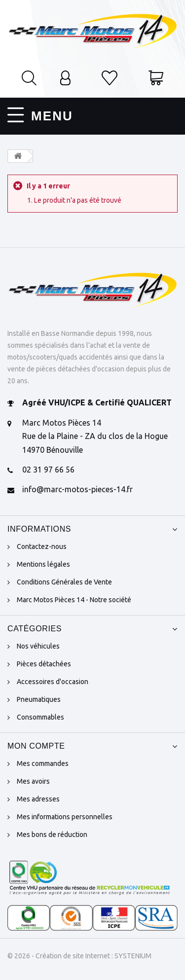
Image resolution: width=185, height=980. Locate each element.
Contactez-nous (42, 546)
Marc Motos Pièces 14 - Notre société (74, 600)
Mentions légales (43, 564)
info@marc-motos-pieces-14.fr (77, 489)
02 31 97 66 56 (48, 470)
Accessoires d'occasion (53, 682)
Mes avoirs (33, 781)
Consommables (40, 717)
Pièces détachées (44, 664)
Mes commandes (43, 763)
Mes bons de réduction (52, 835)
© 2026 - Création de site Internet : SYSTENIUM (79, 956)
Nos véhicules (38, 646)
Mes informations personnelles (65, 817)
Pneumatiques (39, 699)
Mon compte (36, 746)
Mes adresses (38, 799)
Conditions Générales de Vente (64, 582)
